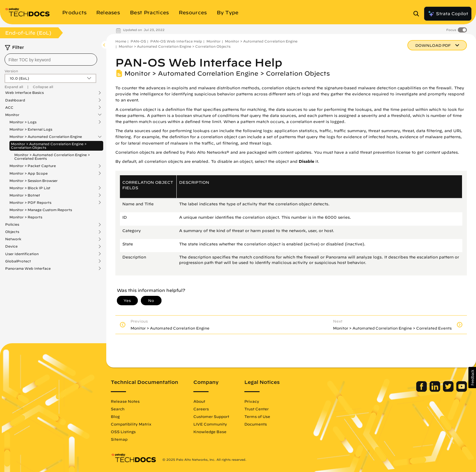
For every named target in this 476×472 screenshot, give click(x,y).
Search (118, 409)
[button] (472, 378)
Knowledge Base (210, 432)
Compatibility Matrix (131, 424)
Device (11, 246)
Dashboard (15, 100)
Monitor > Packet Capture (33, 166)
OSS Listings (123, 432)
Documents (256, 424)
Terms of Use (257, 416)
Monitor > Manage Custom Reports (41, 210)
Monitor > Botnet (25, 195)
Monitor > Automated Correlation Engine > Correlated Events (52, 157)
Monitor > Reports (26, 217)
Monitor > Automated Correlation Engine (46, 137)
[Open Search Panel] (418, 14)
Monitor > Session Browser (34, 181)
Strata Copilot (448, 14)
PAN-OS (138, 41)
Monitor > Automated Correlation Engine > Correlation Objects (49, 146)
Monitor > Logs (23, 122)
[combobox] (51, 60)
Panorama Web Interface (28, 268)
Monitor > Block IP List (30, 188)
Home (121, 41)
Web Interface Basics (24, 93)
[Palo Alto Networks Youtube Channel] (462, 390)
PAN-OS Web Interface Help (176, 41)
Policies (12, 224)
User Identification (22, 254)
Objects (12, 232)
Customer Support (211, 416)
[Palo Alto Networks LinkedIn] (435, 390)
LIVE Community (210, 424)
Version (11, 71)
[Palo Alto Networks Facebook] (422, 390)
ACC (9, 108)
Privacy (252, 401)
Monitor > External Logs (31, 129)
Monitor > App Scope (29, 173)
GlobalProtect (18, 261)
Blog (115, 416)
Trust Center (257, 409)
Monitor (12, 115)
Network (13, 239)
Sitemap (119, 439)
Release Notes (125, 401)
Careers (201, 409)
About (199, 401)
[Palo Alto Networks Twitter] (449, 390)
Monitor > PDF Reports (30, 203)
